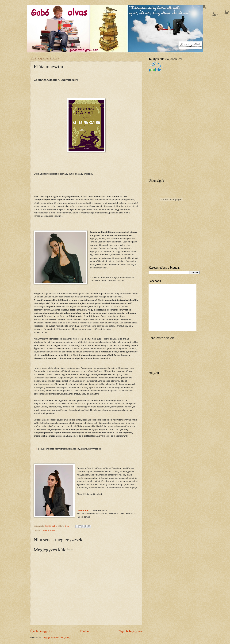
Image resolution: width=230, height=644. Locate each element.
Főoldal (85, 631)
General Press (84, 510)
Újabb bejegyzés (41, 631)
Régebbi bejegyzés (130, 631)
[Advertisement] (172, 125)
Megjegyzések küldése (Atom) (56, 638)
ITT (35, 449)
